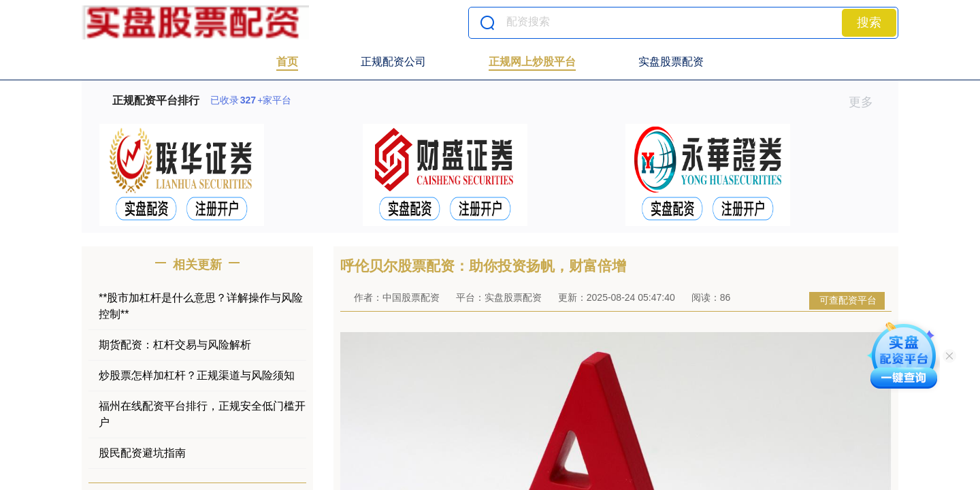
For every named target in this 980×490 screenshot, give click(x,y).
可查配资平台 (848, 300)
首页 (287, 62)
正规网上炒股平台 (532, 62)
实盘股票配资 (671, 62)
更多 (867, 102)
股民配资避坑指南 (142, 453)
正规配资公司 (393, 62)
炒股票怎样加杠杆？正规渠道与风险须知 (197, 375)
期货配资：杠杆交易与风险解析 (175, 345)
